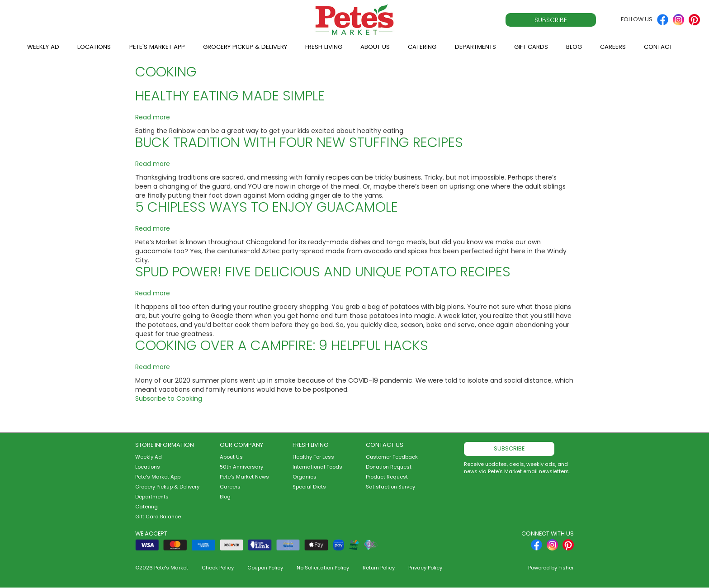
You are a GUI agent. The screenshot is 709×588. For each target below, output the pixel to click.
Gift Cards (531, 47)
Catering (422, 47)
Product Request (387, 477)
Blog (574, 47)
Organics (305, 477)
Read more (153, 117)
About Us (375, 47)
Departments (475, 47)
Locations (94, 47)
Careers (613, 47)
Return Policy (379, 568)
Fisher (566, 568)
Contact (658, 47)
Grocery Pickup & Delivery (245, 47)
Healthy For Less (313, 457)
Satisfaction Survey (390, 487)
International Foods (317, 467)
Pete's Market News (244, 477)
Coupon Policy (265, 568)
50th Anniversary (241, 467)
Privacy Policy (425, 568)
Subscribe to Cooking (169, 398)
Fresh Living (324, 47)
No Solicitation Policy (323, 568)
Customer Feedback (392, 457)
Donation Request (389, 467)
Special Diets (309, 487)
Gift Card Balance (158, 517)
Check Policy (218, 568)
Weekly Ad (43, 47)
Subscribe (551, 20)
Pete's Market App (157, 47)
